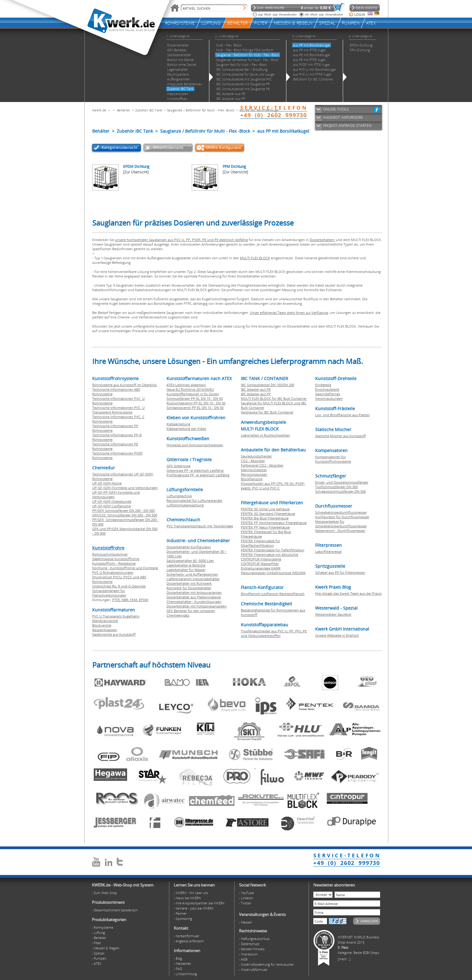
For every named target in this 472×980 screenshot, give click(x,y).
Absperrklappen (105, 630)
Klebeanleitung (178, 424)
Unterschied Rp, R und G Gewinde (119, 586)
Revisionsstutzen (254, 474)
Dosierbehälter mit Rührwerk (189, 583)
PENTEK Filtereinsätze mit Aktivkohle (270, 555)
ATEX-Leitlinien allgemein (186, 385)
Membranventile (105, 621)
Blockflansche (252, 479)
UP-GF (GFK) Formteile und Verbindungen (125, 488)
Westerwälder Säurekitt (333, 614)
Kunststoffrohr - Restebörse (114, 563)
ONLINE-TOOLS (336, 109)
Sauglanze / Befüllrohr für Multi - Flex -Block (201, 110)
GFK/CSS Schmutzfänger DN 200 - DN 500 (125, 515)
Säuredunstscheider (256, 456)
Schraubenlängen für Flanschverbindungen (109, 593)
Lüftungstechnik (179, 496)
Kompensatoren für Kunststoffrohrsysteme (333, 459)
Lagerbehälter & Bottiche (186, 565)
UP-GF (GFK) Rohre (107, 483)
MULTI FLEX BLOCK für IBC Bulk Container (274, 398)
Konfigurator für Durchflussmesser (342, 517)
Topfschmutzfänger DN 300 (336, 487)
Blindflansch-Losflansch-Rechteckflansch (273, 594)
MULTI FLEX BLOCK (255, 258)
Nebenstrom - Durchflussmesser (340, 531)
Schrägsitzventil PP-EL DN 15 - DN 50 (195, 408)
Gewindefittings (328, 394)
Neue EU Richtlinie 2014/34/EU (190, 389)
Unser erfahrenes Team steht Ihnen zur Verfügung (289, 313)
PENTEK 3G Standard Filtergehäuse (268, 514)
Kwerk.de (99, 110)
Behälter (124, 110)
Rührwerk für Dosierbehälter (189, 588)
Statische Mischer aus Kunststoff (341, 436)
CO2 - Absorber (253, 461)
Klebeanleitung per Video (186, 429)
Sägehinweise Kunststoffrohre (116, 559)
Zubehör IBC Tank (149, 110)
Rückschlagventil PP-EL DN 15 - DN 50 (196, 403)
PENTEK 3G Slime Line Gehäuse (265, 509)
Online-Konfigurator (224, 147)
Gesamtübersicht (168, 147)
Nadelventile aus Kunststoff (114, 634)
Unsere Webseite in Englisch (337, 635)
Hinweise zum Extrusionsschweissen (195, 445)
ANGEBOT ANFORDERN (343, 117)
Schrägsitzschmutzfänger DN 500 (341, 491)
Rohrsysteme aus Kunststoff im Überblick (125, 385)
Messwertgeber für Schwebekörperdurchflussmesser (341, 524)
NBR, (126, 600)
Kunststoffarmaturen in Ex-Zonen (193, 394)
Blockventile (102, 625)
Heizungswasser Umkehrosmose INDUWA (273, 573)
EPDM (144, 600)
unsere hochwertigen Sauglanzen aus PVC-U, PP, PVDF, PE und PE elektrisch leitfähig (181, 240)
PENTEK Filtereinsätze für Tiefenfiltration (273, 550)
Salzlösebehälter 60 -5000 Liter (190, 561)
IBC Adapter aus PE (256, 389)
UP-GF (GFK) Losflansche (111, 506)
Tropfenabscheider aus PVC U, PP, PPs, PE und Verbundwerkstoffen (274, 633)
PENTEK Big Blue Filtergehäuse (265, 518)
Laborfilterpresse (328, 551)
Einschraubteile (327, 389)
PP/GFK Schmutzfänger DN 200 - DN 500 (123, 510)
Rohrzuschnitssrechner (110, 554)
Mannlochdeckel (254, 470)
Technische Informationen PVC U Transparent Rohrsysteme (118, 410)
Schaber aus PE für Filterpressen (340, 572)
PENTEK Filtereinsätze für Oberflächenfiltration (260, 543)
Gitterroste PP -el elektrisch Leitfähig (195, 470)
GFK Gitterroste (179, 466)
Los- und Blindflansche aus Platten (342, 415)
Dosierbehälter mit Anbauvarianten (194, 592)
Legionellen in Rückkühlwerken (265, 435)
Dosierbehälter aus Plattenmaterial (194, 597)
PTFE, (117, 600)
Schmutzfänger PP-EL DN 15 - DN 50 (195, 398)
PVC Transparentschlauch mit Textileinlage (200, 526)
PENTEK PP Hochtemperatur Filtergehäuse (274, 523)
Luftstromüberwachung (185, 505)
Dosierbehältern (322, 240)
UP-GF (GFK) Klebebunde (112, 501)
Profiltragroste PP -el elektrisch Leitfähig (198, 475)
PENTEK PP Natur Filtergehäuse (265, 527)
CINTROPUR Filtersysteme (261, 559)
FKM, (135, 600)
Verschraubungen (329, 398)
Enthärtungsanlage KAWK (261, 568)
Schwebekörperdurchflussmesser (341, 512)
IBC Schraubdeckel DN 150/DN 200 (268, 385)
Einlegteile (323, 385)
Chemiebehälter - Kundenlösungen (194, 602)
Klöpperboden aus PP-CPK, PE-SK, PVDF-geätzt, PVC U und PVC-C (273, 486)
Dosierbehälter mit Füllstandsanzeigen (197, 606)
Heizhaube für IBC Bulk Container (267, 412)
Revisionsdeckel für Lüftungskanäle (194, 500)
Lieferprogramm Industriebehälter (193, 579)
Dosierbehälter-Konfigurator (189, 547)
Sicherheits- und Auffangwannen (192, 574)
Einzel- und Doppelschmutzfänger (342, 482)
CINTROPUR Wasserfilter (260, 564)
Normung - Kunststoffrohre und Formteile (125, 568)
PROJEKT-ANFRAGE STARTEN (347, 126)
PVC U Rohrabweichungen (113, 572)
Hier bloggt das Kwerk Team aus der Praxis (348, 593)
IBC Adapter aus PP (256, 394)
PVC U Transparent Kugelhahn (116, 616)
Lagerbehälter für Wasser (186, 570)
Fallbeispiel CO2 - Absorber (262, 465)
